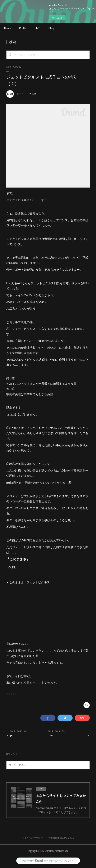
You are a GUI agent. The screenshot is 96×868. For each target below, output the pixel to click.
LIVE (37, 28)
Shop (51, 28)
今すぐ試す (57, 18)
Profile (23, 28)
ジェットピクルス (26, 94)
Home (8, 28)
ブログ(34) (11, 694)
